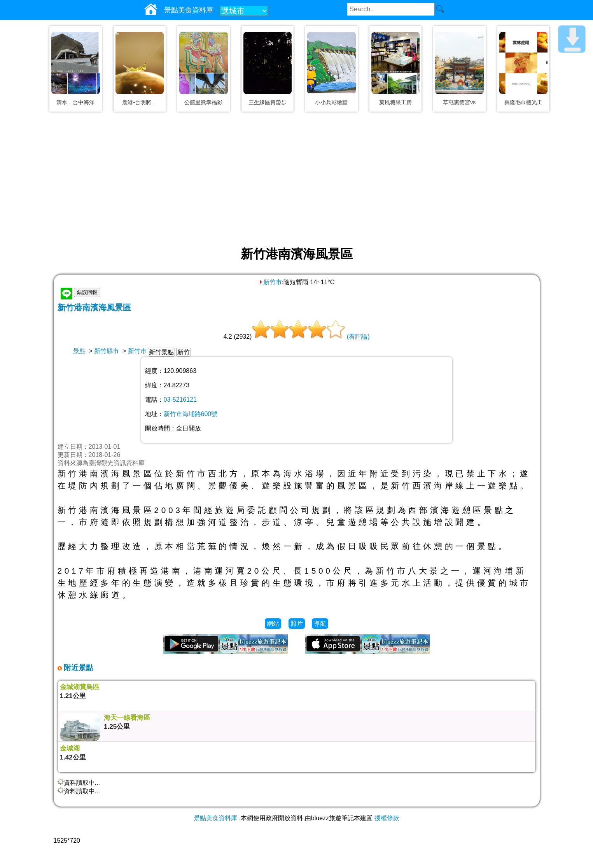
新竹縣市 (107, 351)
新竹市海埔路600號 (191, 414)
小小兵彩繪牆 (331, 102)
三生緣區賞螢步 (268, 102)
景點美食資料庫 (215, 818)
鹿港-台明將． (139, 102)
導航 (320, 624)
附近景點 (78, 668)
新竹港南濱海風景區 (94, 307)
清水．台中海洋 (75, 102)
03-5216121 (180, 400)
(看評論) (358, 337)
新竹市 (270, 282)
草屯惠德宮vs (459, 102)
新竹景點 (161, 352)
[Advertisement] (297, 180)
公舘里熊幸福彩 (203, 102)
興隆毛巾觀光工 (523, 102)
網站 (273, 624)
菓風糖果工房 (395, 102)
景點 (79, 351)
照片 (297, 624)
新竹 (184, 352)
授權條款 (387, 818)
